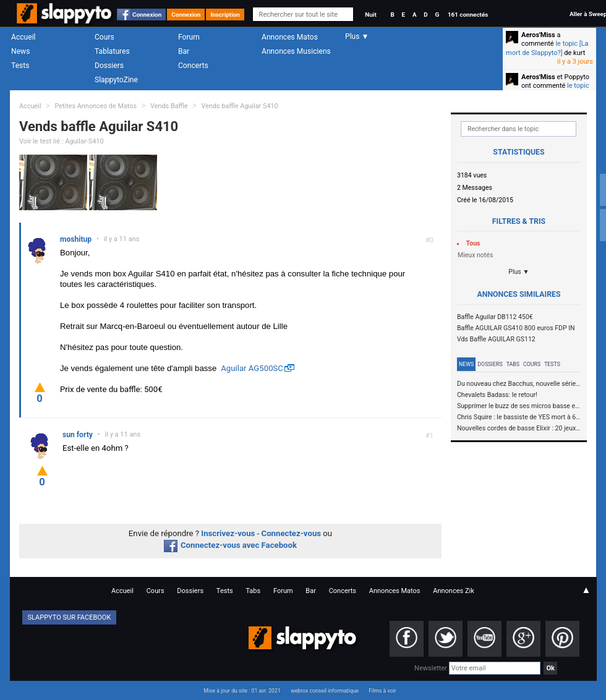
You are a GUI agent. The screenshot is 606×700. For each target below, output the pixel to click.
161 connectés (468, 15)
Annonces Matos (290, 37)
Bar (184, 51)
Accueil (23, 37)
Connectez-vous (292, 533)
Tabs (513, 364)
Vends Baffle (169, 106)
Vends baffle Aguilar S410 (239, 106)
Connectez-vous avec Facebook (230, 545)
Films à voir (382, 691)
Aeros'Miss (538, 35)
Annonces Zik (454, 591)
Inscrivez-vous (228, 533)
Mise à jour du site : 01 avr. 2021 (242, 691)
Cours (105, 37)
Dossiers (109, 66)
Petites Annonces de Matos (96, 106)
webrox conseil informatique (325, 691)
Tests (20, 66)
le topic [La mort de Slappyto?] (547, 48)
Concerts (193, 66)
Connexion (147, 15)
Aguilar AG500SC (252, 368)
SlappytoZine (116, 80)
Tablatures (112, 51)
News (20, 51)
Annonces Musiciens (296, 51)
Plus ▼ (519, 272)
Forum (189, 37)
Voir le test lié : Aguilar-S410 (62, 141)
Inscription (225, 15)
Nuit (370, 15)
